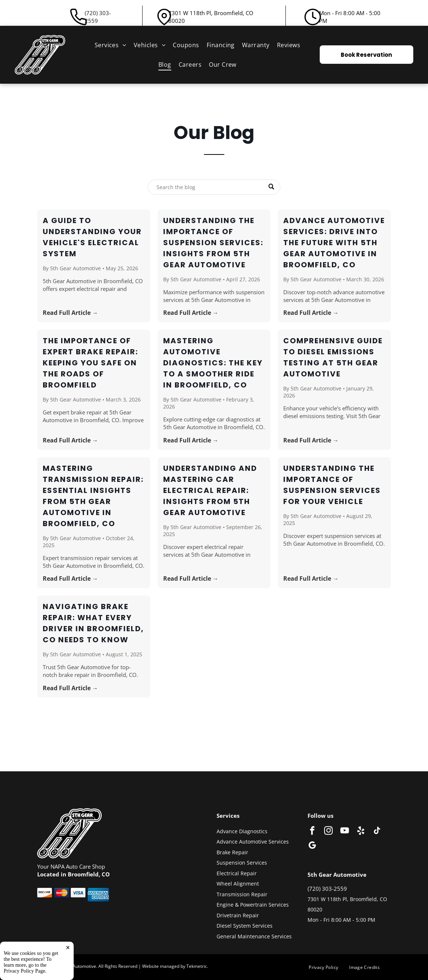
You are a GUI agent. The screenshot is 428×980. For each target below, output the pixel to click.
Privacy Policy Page (24, 971)
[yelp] (361, 831)
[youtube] (345, 831)
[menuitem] (110, 45)
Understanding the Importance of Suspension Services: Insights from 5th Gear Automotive (213, 243)
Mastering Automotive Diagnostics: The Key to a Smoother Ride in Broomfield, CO (213, 363)
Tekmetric (197, 966)
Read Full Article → (70, 313)
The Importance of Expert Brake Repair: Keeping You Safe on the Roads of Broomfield (90, 363)
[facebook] (312, 831)
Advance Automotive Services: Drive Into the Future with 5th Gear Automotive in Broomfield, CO (334, 243)
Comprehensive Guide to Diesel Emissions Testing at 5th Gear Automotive (333, 357)
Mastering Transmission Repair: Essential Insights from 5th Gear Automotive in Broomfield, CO (93, 496)
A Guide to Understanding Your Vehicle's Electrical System (92, 237)
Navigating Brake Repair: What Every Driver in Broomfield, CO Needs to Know (93, 623)
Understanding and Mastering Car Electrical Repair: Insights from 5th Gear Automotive (210, 490)
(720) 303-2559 (98, 17)
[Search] (214, 187)
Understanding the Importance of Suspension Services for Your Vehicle (332, 485)
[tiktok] (377, 831)
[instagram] (328, 831)
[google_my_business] (312, 846)
